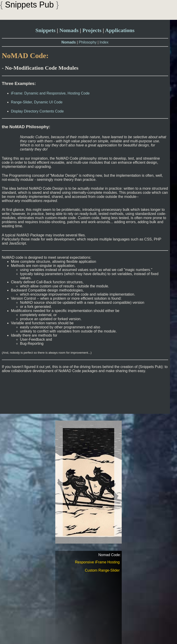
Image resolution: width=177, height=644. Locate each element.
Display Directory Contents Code (37, 111)
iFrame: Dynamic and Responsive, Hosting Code (50, 93)
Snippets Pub (29, 5)
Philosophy (88, 42)
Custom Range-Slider (102, 570)
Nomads (69, 30)
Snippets (46, 30)
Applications (120, 30)
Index (104, 42)
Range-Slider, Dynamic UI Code (37, 102)
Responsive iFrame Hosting (97, 562)
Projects (92, 30)
